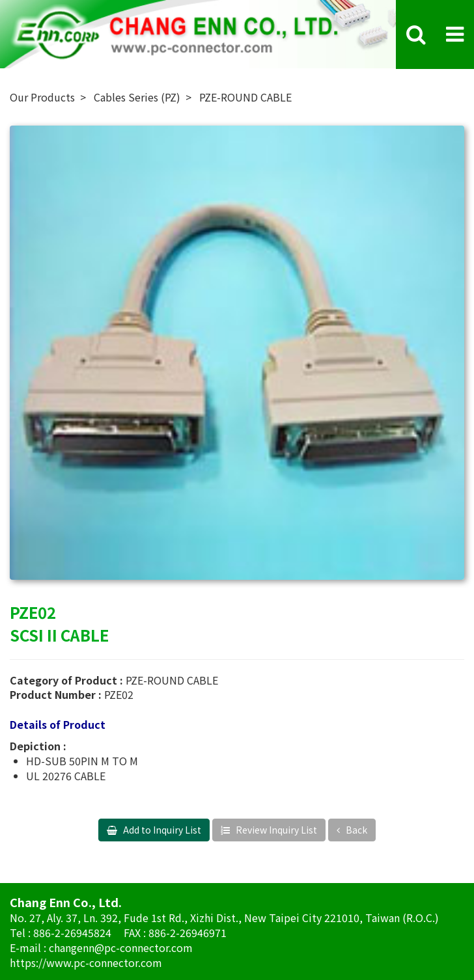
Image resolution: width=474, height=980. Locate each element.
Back (355, 830)
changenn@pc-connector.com (121, 947)
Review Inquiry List (275, 830)
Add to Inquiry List (161, 830)
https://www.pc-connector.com (86, 962)
